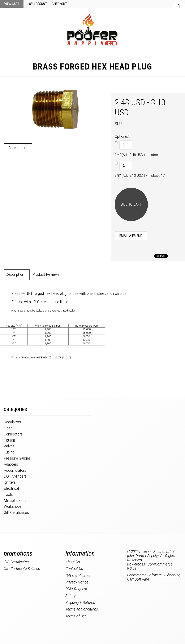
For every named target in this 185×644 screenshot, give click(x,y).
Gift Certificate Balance (22, 569)
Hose (8, 428)
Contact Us (74, 569)
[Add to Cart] (131, 204)
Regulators (12, 422)
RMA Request (76, 589)
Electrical (11, 488)
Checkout (59, 4)
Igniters (10, 482)
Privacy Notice (77, 582)
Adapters (11, 464)
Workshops (13, 506)
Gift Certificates (16, 513)
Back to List (18, 148)
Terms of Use (76, 616)
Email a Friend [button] (131, 236)
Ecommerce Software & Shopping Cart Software (154, 577)
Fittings (10, 440)
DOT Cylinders (15, 476)
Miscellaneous (16, 501)
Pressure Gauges (17, 458)
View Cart (12, 4)
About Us (73, 562)
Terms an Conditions (82, 609)
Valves (9, 446)
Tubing (9, 452)
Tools (8, 495)
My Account (38, 4)
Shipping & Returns (80, 603)
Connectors (13, 434)
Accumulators (15, 470)
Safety (70, 596)
